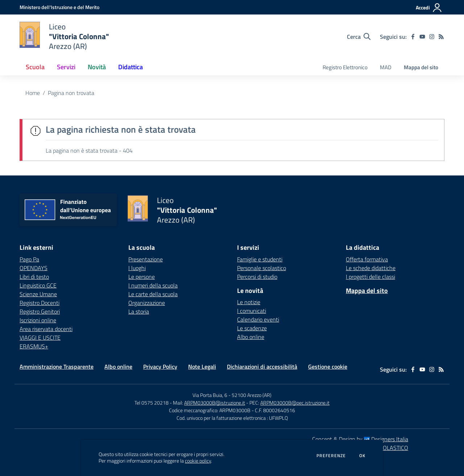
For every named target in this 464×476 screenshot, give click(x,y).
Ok (362, 456)
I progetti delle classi (370, 277)
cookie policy (198, 461)
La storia (139, 311)
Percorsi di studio (257, 277)
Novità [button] (97, 67)
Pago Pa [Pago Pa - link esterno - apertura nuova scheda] (29, 259)
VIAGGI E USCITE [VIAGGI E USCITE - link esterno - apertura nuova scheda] (40, 338)
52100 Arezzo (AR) (252, 395)
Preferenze (331, 456)
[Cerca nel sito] (359, 37)
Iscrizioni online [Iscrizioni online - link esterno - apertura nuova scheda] (38, 320)
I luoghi (137, 268)
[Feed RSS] (441, 37)
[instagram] (432, 37)
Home (33, 93)
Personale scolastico (262, 268)
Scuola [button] (35, 67)
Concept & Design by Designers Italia (360, 439)
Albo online (251, 337)
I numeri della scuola (153, 285)
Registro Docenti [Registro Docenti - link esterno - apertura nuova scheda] (40, 303)
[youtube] (422, 37)
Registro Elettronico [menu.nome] (345, 67)
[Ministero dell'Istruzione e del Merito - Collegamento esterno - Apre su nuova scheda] (59, 7)
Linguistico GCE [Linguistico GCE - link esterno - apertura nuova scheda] (38, 285)
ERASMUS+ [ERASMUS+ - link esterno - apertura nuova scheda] (34, 346)
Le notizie (249, 302)
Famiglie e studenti (260, 259)
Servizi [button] (66, 67)
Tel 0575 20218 (152, 403)
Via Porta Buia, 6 (210, 395)
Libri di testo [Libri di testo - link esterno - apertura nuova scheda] (34, 277)
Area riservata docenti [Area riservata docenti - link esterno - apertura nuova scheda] (46, 329)
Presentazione (146, 259)
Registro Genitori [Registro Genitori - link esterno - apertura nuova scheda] (40, 311)
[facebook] (413, 37)
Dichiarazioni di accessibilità (262, 367)
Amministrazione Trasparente (57, 367)
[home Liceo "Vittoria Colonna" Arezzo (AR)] (64, 36)
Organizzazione (147, 303)
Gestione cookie (328, 367)
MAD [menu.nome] (386, 67)
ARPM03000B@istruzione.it (215, 403)
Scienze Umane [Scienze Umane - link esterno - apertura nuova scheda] (38, 294)
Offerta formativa (367, 259)
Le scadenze (252, 328)
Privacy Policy (160, 367)
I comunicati (252, 311)
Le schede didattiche (371, 268)
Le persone (142, 277)
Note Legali (202, 367)
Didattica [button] (130, 67)
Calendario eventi (258, 319)
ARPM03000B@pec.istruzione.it (295, 403)
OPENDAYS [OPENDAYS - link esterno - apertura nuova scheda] (34, 268)
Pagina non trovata (71, 93)
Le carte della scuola (153, 294)
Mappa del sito (421, 67)
